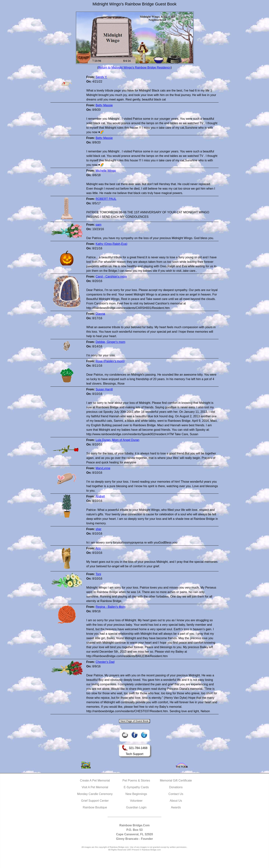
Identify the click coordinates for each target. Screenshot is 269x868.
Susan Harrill (104, 389)
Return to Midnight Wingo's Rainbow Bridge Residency (134, 68)
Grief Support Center (95, 801)
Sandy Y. (102, 77)
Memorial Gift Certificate (176, 780)
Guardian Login (136, 807)
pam (99, 225)
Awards (176, 807)
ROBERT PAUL (106, 199)
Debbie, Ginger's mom (110, 342)
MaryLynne (103, 468)
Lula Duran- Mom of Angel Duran (118, 440)
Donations (176, 787)
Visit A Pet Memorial (95, 787)
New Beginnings (136, 794)
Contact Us (176, 794)
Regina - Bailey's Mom (111, 607)
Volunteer (136, 801)
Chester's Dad (105, 662)
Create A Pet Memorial (95, 780)
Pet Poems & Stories (136, 780)
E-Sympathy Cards (136, 787)
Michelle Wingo (106, 171)
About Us (176, 801)
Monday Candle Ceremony (95, 794)
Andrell (100, 496)
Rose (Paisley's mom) (110, 361)
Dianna (100, 314)
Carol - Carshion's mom (111, 277)
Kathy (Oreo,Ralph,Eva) (112, 244)
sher (99, 529)
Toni (98, 574)
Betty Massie (104, 105)
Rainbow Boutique (95, 807)
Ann (98, 548)
